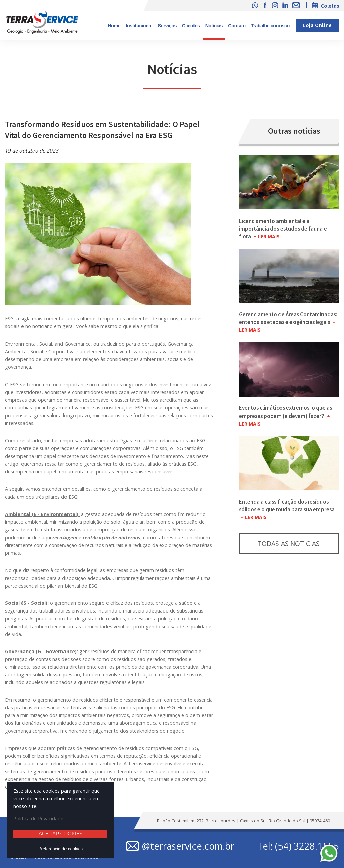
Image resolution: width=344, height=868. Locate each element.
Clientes (191, 26)
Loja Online (317, 25)
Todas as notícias (289, 543)
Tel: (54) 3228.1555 (298, 846)
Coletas (330, 6)
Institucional (139, 26)
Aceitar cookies (60, 834)
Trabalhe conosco (270, 26)
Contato (237, 26)
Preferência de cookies (60, 849)
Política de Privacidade (38, 818)
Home (114, 26)
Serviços (167, 26)
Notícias (214, 26)
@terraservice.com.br (188, 846)
